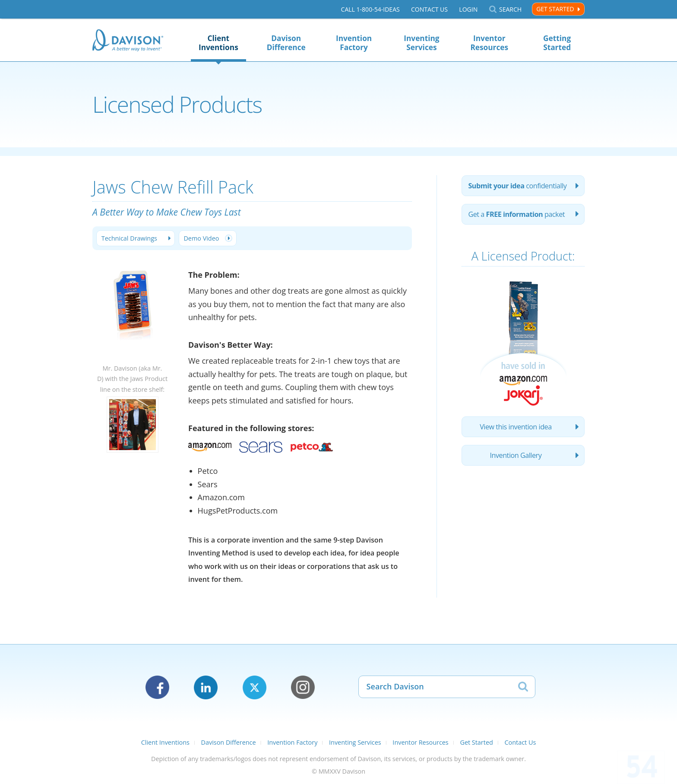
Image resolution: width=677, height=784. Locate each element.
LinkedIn (206, 687)
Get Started (555, 9)
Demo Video (201, 238)
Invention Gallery (516, 455)
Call (370, 9)
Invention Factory (354, 43)
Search (510, 9)
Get (516, 214)
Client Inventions (218, 43)
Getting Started (557, 43)
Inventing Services (421, 43)
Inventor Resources (489, 43)
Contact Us (429, 9)
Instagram (303, 687)
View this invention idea (516, 427)
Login (468, 9)
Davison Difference (286, 43)
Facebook (157, 687)
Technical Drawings (129, 238)
